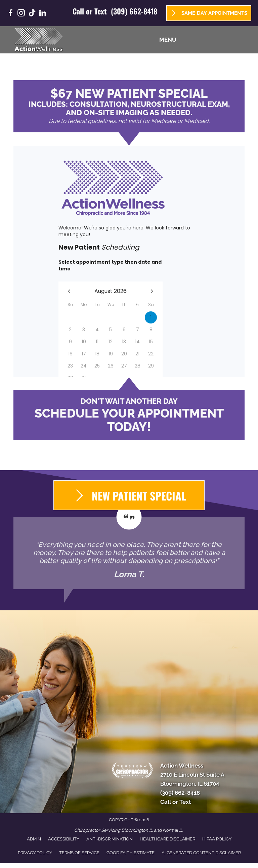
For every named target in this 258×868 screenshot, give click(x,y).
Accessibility (64, 839)
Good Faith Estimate (131, 853)
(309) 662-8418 (134, 11)
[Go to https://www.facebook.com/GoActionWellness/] (10, 14)
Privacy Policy (35, 853)
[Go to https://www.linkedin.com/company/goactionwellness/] (43, 14)
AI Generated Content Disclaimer (201, 853)
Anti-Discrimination (110, 839)
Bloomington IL (137, 830)
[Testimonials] (129, 553)
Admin (34, 839)
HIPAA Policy (217, 839)
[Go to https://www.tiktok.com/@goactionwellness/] (32, 14)
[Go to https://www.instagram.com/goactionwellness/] (21, 14)
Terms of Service (79, 853)
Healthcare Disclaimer (167, 839)
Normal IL (173, 830)
